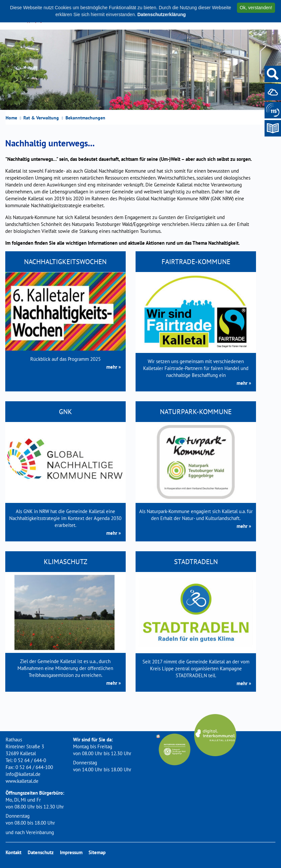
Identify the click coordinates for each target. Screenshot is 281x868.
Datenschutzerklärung (161, 14)
